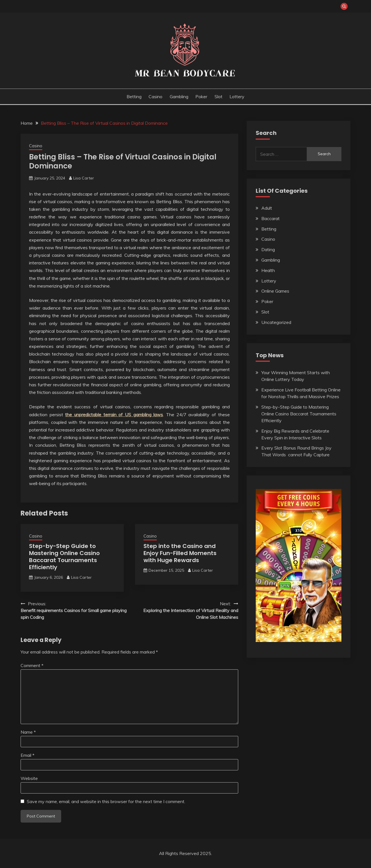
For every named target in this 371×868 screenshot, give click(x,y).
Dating (268, 249)
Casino (155, 97)
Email (27, 755)
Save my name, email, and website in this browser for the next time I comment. (106, 801)
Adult (267, 208)
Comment (32, 665)
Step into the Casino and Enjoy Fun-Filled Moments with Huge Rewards (180, 553)
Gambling (179, 97)
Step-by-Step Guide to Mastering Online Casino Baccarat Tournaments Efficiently (64, 557)
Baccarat (270, 218)
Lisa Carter (84, 178)
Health (268, 270)
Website (29, 778)
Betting (134, 97)
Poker (201, 97)
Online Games (275, 291)
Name (28, 732)
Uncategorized (276, 322)
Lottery (237, 97)
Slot (218, 97)
